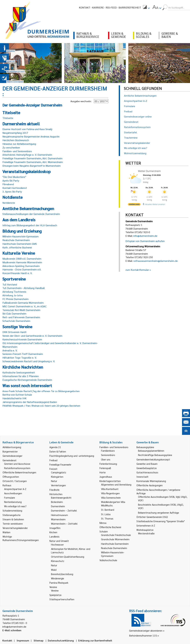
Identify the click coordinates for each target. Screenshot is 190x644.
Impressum (23, 640)
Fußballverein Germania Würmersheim (23, 303)
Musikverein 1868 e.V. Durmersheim (22, 259)
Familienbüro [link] (108, 451)
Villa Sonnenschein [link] (111, 498)
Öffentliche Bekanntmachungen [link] (19, 472)
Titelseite (8, 118)
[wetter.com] (134, 205)
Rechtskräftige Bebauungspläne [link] (155, 455)
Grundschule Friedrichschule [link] (116, 535)
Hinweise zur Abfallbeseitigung (19, 144)
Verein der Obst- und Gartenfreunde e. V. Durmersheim (32, 336)
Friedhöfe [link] (54, 490)
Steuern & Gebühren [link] (13, 519)
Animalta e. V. (10, 350)
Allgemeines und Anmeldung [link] (116, 484)
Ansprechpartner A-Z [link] (15, 489)
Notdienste (9, 203)
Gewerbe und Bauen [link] (147, 464)
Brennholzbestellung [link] (62, 574)
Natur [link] (54, 481)
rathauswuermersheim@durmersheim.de (156, 261)
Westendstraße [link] (146, 533)
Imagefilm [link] (55, 528)
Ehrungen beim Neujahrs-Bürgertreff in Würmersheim (31, 166)
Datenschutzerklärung (61, 640)
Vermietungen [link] (58, 485)
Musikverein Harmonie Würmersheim (22, 262)
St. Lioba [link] (106, 514)
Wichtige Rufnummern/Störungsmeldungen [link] (21, 538)
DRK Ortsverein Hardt (14, 332)
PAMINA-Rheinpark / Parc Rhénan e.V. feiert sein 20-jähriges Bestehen (41, 406)
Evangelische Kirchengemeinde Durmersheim (27, 380)
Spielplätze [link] (55, 595)
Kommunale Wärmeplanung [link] (151, 481)
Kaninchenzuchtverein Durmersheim (22, 339)
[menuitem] (146, 8)
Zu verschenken (11, 147)
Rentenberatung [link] (13, 502)
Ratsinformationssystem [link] (17, 468)
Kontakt (85, 7)
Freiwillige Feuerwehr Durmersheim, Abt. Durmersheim (32, 158)
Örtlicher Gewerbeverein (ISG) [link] (152, 517)
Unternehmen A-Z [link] (146, 525)
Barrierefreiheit (130, 7)
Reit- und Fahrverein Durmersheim (21, 317)
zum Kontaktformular (137, 270)
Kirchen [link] (53, 532)
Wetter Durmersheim (149, 171)
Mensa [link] (103, 523)
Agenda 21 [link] (55, 447)
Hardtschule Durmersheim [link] (115, 544)
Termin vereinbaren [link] (13, 524)
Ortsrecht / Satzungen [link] (15, 481)
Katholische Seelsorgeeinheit (19, 372)
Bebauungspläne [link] (145, 447)
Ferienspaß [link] (105, 468)
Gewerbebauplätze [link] (147, 468)
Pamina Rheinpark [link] (59, 583)
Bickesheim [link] (57, 502)
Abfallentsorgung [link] (12, 447)
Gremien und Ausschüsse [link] (17, 464)
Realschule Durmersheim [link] (114, 548)
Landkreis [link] (54, 536)
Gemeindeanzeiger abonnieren (146, 631)
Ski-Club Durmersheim (14, 313)
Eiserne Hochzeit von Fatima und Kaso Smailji (27, 129)
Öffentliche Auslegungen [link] (150, 485)
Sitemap (38, 640)
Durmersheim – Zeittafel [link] (64, 510)
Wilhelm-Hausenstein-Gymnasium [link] (113, 554)
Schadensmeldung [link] (12, 510)
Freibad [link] (53, 460)
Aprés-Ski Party (11, 180)
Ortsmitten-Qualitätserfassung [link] (68, 557)
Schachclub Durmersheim (16, 321)
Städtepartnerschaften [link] (62, 599)
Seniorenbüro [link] (108, 455)
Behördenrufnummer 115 (143, 635)
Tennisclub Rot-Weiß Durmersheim (21, 310)
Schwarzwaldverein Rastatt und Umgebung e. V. (29, 361)
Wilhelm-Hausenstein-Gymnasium (20, 236)
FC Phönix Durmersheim (15, 299)
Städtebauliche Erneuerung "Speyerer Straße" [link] (161, 521)
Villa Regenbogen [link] (110, 493)
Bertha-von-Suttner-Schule (17, 395)
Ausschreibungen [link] (13, 493)
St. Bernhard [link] (108, 510)
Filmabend (8, 184)
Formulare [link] (10, 498)
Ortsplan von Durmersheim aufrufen (145, 241)
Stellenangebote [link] (12, 515)
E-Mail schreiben (12, 630)
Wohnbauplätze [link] (145, 530)
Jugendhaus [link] (106, 477)
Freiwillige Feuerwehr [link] (60, 464)
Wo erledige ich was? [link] (15, 506)
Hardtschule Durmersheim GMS (20, 244)
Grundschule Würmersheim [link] (115, 539)
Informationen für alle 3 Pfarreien (21, 376)
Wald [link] (54, 570)
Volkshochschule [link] (108, 560)
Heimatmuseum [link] (59, 515)
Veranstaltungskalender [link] (15, 528)
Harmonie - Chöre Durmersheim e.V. (22, 269)
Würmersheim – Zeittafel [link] (64, 524)
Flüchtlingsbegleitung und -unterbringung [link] (72, 456)
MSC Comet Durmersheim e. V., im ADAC (24, 306)
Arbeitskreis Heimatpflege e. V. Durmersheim (27, 155)
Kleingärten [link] (57, 477)
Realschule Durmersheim (16, 240)
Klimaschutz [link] (58, 561)
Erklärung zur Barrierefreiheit (95, 640)
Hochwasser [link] (57, 544)
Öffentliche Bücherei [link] (110, 527)
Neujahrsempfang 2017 (15, 133)
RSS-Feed (111, 7)
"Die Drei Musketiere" (14, 177)
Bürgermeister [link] (10, 451)
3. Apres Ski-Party (12, 191)
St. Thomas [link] (107, 518)
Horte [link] (103, 472)
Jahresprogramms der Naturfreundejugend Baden (30, 402)
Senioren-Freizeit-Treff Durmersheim (23, 354)
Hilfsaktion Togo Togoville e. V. (20, 358)
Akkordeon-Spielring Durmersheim (21, 266)
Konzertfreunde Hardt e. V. (17, 273)
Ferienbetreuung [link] (108, 464)
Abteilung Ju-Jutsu (13, 295)
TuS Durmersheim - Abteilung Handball (24, 288)
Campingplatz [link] (59, 472)
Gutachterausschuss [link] (147, 472)
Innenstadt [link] (142, 477)
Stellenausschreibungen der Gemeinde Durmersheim (31, 214)
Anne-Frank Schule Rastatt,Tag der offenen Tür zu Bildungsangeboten (41, 391)
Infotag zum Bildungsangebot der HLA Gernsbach (30, 225)
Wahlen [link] (6, 532)
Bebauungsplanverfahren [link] (151, 451)
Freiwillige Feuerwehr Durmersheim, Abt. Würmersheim (33, 162)
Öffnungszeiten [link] (11, 477)
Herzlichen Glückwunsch (16, 140)
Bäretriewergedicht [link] (61, 498)
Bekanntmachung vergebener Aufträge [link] (159, 513)
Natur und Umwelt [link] (59, 541)
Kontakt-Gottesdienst (15, 188)
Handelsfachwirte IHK (14, 398)
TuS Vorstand (10, 284)
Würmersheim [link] (58, 519)
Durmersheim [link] (58, 506)
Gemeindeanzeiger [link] (12, 456)
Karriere (98, 7)
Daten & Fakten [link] (58, 451)
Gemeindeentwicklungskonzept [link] (153, 459)
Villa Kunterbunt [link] (110, 489)
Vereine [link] (55, 590)
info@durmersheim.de (145, 236)
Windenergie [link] (58, 578)
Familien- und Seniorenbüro (17, 151)
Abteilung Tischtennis (14, 292)
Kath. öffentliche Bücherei (17, 247)
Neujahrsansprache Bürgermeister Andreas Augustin (31, 136)
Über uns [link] (106, 459)
